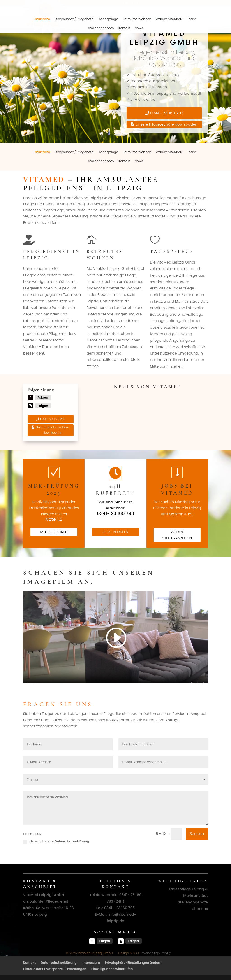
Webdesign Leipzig (157, 953)
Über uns (200, 909)
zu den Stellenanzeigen (177, 535)
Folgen (43, 397)
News (139, 161)
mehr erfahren (54, 532)
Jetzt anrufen (115, 532)
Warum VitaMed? (169, 152)
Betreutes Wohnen (137, 152)
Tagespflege (108, 152)
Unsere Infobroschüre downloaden (167, 124)
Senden (197, 834)
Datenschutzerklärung (72, 841)
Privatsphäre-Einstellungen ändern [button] (133, 963)
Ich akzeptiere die (56, 841)
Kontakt (124, 161)
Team (192, 152)
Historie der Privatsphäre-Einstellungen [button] (55, 969)
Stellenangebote (101, 161)
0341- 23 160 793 (167, 113)
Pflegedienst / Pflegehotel (74, 152)
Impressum (91, 963)
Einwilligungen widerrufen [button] (112, 969)
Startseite (42, 152)
